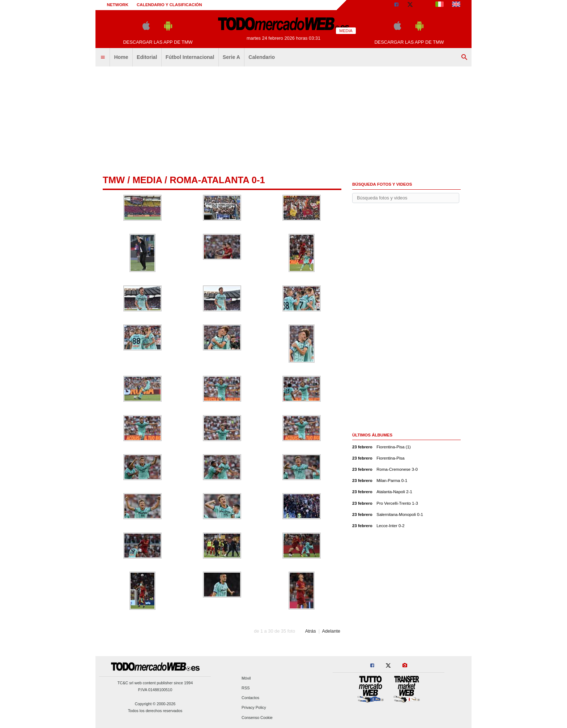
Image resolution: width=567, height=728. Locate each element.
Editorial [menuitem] (147, 57)
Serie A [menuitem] (231, 57)
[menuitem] (103, 57)
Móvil (246, 678)
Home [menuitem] (121, 57)
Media (147, 180)
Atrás (311, 631)
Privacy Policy (254, 708)
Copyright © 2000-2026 (155, 704)
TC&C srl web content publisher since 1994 (155, 683)
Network (118, 5)
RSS (246, 688)
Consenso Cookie (257, 718)
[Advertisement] (283, 121)
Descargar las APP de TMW (158, 42)
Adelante (331, 631)
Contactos (250, 698)
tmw (114, 180)
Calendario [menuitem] (262, 57)
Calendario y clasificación (169, 5)
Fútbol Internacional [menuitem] (190, 57)
